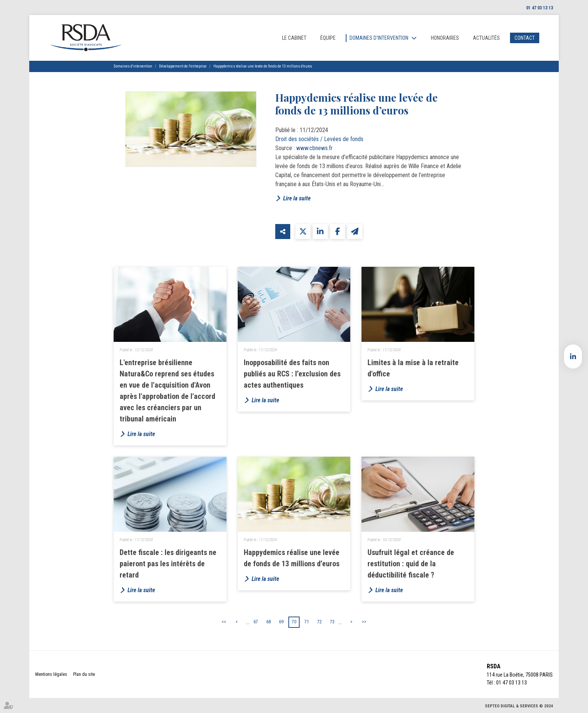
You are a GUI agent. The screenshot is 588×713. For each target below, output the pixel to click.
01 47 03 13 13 (540, 8)
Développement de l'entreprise (183, 66)
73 (332, 622)
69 (281, 622)
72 (319, 622)
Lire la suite (297, 198)
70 (294, 622)
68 (268, 622)
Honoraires (445, 38)
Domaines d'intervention (379, 38)
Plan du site (84, 674)
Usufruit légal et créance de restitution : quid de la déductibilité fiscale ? (411, 564)
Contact (525, 38)
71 (307, 622)
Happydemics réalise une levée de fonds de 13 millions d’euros (263, 66)
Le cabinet (294, 38)
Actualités (486, 38)
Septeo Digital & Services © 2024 (519, 706)
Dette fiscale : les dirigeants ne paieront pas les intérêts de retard (168, 564)
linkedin (573, 356)
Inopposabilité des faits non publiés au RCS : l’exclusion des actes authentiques (292, 374)
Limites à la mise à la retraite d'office (413, 368)
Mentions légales (51, 674)
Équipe (328, 38)
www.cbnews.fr (314, 148)
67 (256, 622)
